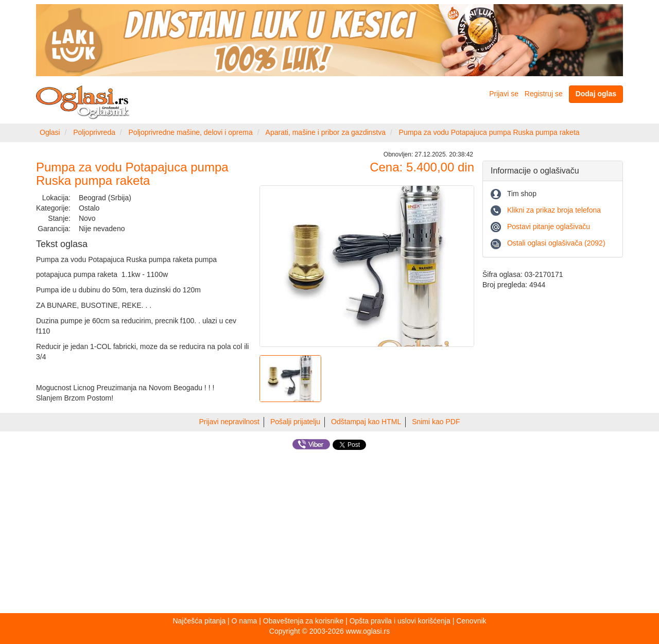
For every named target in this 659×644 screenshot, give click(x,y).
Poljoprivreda (94, 132)
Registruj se (544, 94)
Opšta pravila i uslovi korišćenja (400, 621)
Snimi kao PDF (436, 422)
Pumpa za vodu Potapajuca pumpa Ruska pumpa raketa (489, 132)
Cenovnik (471, 621)
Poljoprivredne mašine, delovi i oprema (191, 132)
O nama (245, 621)
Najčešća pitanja (199, 621)
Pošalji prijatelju (295, 422)
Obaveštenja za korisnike (303, 621)
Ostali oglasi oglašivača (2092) (556, 243)
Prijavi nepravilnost (230, 422)
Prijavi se (504, 94)
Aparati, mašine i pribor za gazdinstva (326, 132)
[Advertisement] (329, 533)
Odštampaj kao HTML (366, 422)
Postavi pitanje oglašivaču (549, 227)
